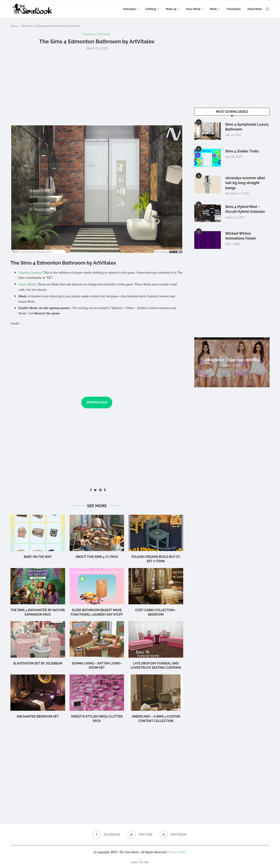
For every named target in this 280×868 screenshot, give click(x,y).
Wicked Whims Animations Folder (241, 236)
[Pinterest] (174, 835)
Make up (171, 9)
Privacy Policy (177, 852)
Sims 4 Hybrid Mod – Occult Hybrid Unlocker (245, 209)
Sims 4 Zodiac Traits (242, 151)
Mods (213, 9)
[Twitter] (140, 835)
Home (14, 26)
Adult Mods (255, 9)
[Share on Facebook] (91, 490)
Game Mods (27, 284)
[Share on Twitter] (95, 490)
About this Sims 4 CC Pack (97, 557)
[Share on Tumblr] (105, 490)
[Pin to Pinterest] (100, 490)
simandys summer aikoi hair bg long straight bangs (245, 183)
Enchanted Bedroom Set (38, 716)
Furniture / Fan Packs (97, 34)
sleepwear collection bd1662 (232, 360)
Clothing (151, 9)
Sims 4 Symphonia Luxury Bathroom (247, 127)
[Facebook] (106, 835)
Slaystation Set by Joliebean (38, 663)
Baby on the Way (38, 557)
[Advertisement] (97, 87)
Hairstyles (129, 9)
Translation (233, 9)
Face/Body (193, 9)
